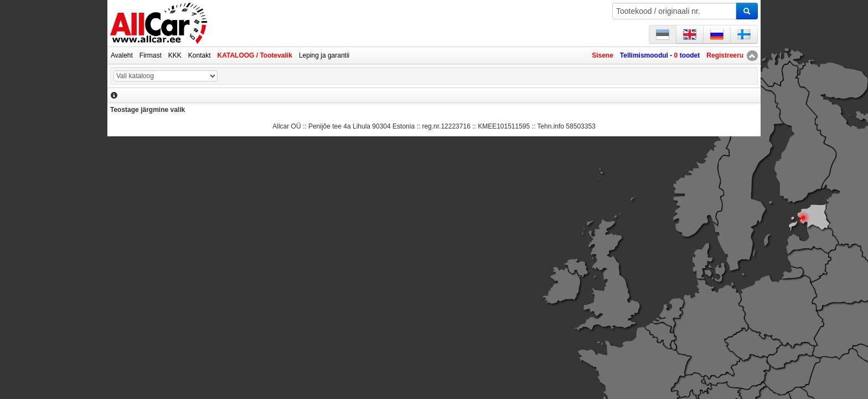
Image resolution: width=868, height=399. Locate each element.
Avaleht (122, 55)
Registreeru (725, 55)
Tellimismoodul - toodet (660, 55)
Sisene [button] (603, 55)
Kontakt (200, 55)
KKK (175, 55)
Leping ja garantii (324, 55)
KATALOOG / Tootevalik (255, 55)
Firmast (151, 55)
